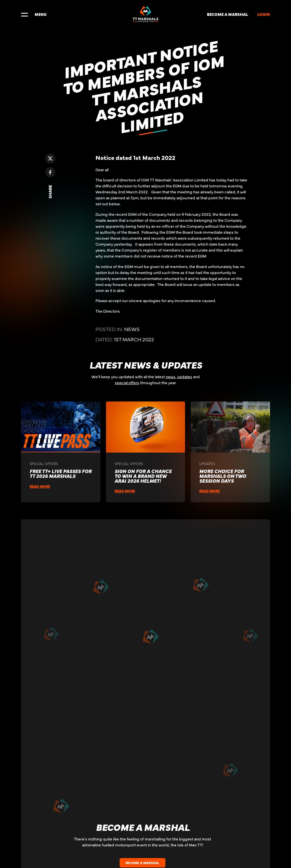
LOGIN (264, 14)
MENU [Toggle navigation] (34, 14)
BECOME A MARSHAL (227, 14)
